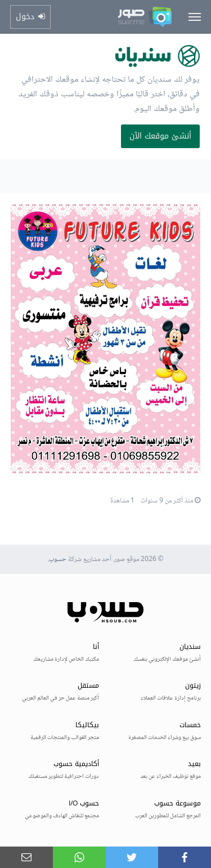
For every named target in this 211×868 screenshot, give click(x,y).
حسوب (58, 560)
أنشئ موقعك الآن (160, 136)
